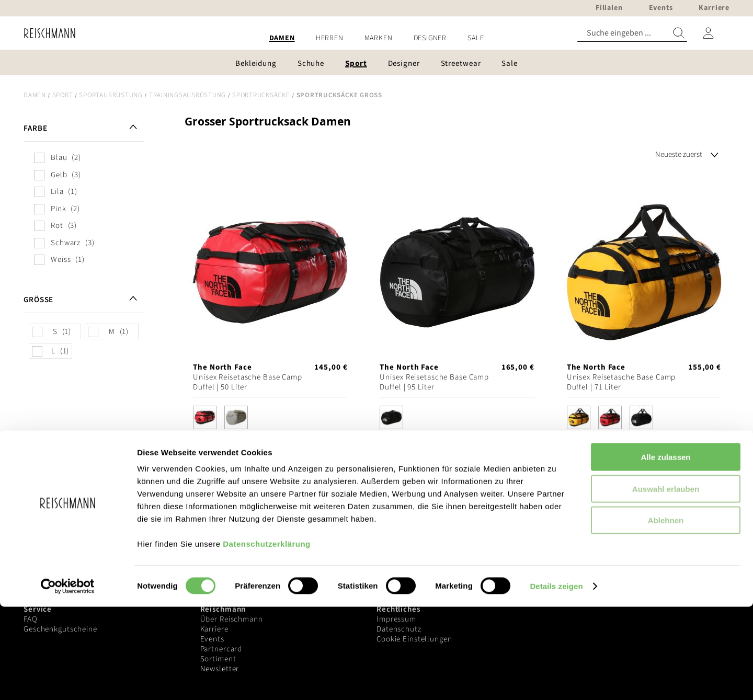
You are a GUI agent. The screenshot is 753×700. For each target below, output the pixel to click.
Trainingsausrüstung (187, 95)
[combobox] (632, 33)
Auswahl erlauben (666, 582)
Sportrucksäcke (261, 95)
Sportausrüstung (111, 95)
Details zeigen (556, 679)
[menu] (376, 38)
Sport (63, 95)
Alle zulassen (665, 550)
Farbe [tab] (35, 128)
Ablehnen (666, 613)
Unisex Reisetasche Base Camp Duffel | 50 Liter (248, 382)
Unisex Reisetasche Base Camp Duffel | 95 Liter (434, 382)
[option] (205, 417)
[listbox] (270, 420)
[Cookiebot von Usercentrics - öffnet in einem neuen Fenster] (68, 680)
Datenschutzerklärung (267, 637)
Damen (35, 95)
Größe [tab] (38, 300)
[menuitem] (282, 38)
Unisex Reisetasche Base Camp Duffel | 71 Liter (621, 382)
